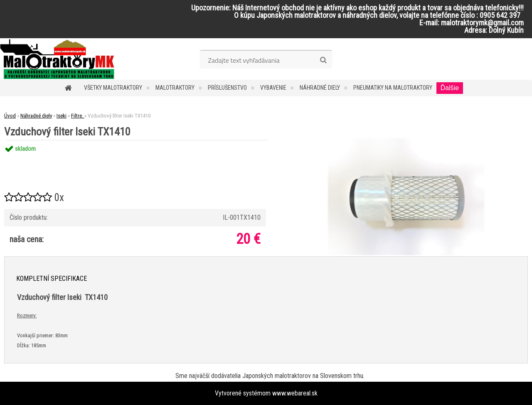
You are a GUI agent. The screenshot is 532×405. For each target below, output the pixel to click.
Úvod (10, 116)
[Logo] (57, 59)
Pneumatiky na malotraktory (393, 88)
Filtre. (78, 116)
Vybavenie (273, 88)
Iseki (62, 116)
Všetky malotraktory (113, 88)
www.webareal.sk (295, 393)
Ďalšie (450, 88)
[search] (323, 60)
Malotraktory (175, 88)
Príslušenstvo (227, 88)
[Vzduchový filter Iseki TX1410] (406, 140)
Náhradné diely (320, 88)
